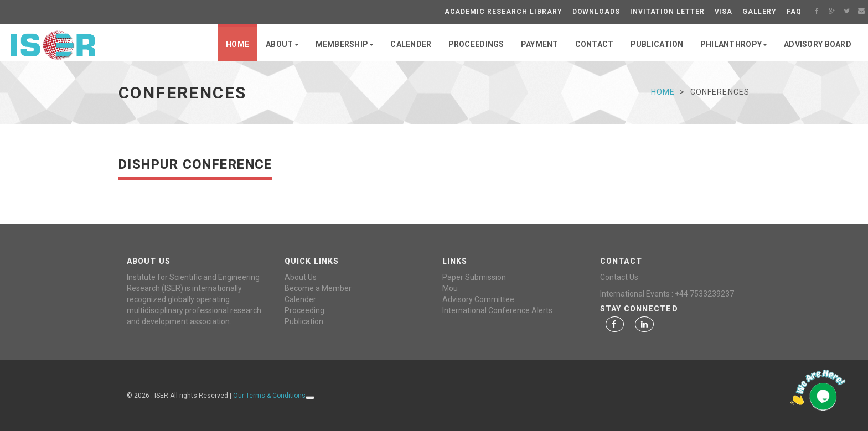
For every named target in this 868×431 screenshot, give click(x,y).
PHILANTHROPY (734, 44)
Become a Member (318, 288)
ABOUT (282, 44)
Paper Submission (474, 277)
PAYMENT (540, 44)
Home (237, 44)
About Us (301, 277)
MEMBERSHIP (345, 44)
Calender (300, 299)
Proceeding (304, 310)
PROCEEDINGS (476, 44)
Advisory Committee (478, 299)
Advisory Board (818, 44)
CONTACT (595, 44)
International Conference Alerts (497, 310)
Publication (304, 321)
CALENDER (411, 44)
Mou (450, 288)
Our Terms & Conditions (269, 396)
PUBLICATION (657, 44)
